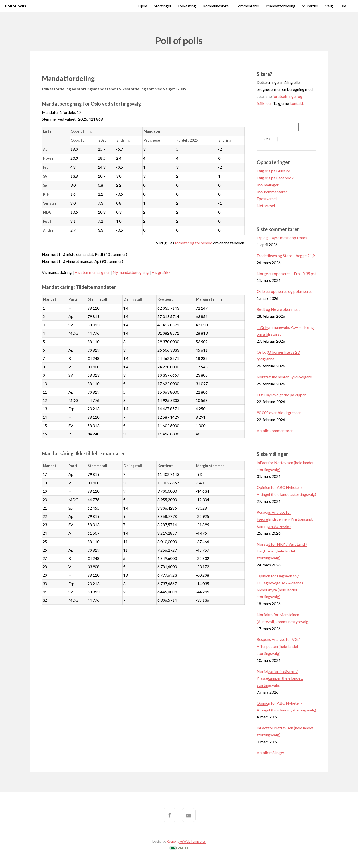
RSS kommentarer (272, 192)
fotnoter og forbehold (194, 243)
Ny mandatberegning (131, 272)
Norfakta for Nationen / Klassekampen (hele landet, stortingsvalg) (280, 678)
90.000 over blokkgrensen (279, 413)
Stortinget (163, 6)
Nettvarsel (266, 206)
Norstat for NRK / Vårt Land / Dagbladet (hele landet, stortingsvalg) (282, 551)
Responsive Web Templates (186, 841)
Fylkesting (187, 6)
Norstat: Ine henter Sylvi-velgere (284, 377)
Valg (329, 6)
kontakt (296, 103)
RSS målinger (268, 185)
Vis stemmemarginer (92, 272)
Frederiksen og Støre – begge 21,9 (286, 256)
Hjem (142, 6)
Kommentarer (247, 6)
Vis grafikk (161, 272)
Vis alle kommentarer (275, 430)
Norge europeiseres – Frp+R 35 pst (286, 273)
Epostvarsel (267, 199)
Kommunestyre (216, 6)
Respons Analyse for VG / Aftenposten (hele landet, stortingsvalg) (278, 646)
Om (343, 6)
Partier (313, 6)
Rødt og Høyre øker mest (278, 309)
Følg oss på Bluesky (273, 171)
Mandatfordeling (281, 6)
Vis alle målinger (270, 753)
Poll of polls (16, 6)
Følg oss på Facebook (275, 178)
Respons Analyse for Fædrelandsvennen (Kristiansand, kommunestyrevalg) (285, 519)
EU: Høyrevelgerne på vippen (281, 395)
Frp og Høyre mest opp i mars (282, 238)
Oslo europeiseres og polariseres (284, 291)
